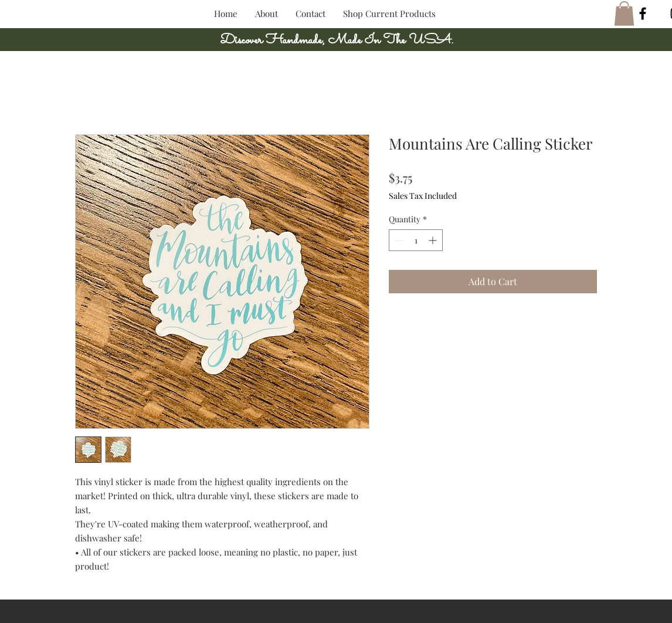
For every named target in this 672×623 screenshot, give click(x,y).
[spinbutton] (416, 240)
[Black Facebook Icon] (643, 13)
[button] (624, 13)
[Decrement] (398, 240)
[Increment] (434, 240)
